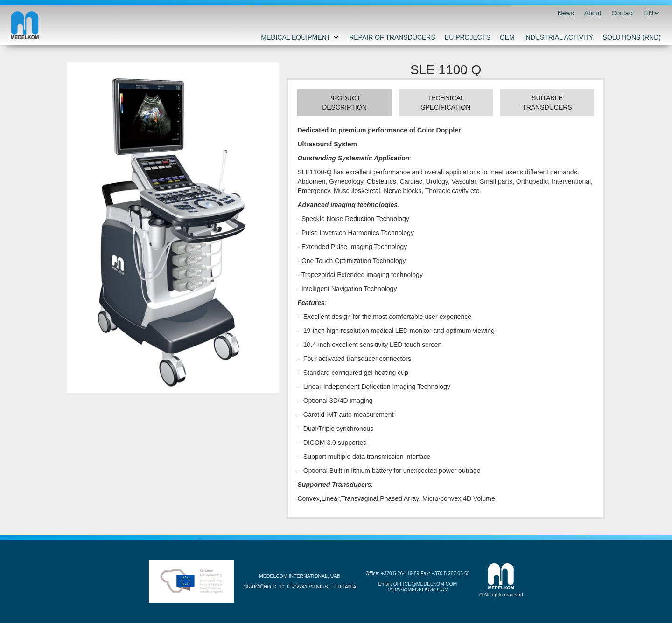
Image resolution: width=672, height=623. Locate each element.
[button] (649, 13)
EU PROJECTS (468, 37)
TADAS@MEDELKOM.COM (418, 589)
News (566, 13)
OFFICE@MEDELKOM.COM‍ (425, 584)
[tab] (344, 103)
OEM (507, 37)
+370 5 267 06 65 (451, 573)
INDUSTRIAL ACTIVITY (559, 37)
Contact (623, 13)
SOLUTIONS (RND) (632, 37)
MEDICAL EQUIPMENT (296, 37)
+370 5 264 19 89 (400, 573)
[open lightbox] (173, 227)
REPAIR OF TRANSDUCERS (392, 37)
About (593, 13)
